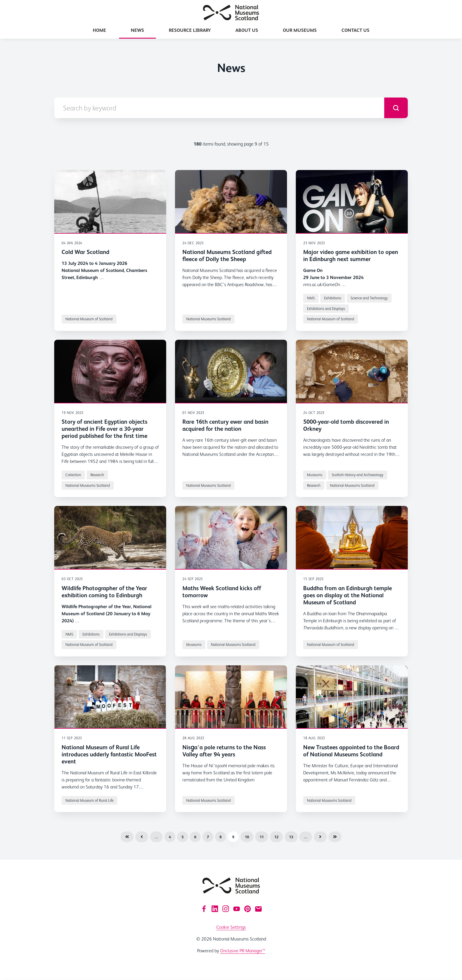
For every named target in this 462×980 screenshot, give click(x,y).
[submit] (396, 108)
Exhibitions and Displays (326, 309)
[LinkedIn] (215, 909)
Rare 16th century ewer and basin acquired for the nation (225, 425)
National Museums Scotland (208, 319)
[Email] (258, 909)
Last (335, 837)
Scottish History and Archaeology (358, 475)
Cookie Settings (231, 927)
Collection (73, 475)
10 (247, 837)
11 (262, 837)
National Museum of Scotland (89, 319)
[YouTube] (237, 909)
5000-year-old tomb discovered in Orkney (346, 425)
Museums (315, 475)
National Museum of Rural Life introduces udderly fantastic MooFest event (109, 754)
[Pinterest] (247, 909)
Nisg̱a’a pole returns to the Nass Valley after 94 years (224, 751)
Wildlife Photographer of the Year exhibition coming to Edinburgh (104, 592)
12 (276, 837)
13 (291, 837)
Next (320, 837)
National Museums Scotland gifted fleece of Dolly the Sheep (227, 255)
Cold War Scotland (85, 252)
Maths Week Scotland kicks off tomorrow (222, 592)
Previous (142, 837)
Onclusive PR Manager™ (243, 951)
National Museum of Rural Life (89, 800)
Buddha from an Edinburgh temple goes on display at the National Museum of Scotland (348, 595)
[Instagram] (226, 909)
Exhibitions (333, 298)
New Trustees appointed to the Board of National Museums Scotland (351, 751)
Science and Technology (369, 298)
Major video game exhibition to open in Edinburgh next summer (351, 255)
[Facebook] (204, 909)
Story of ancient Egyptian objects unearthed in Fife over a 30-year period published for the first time (104, 429)
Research (97, 475)
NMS (311, 298)
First (127, 837)
